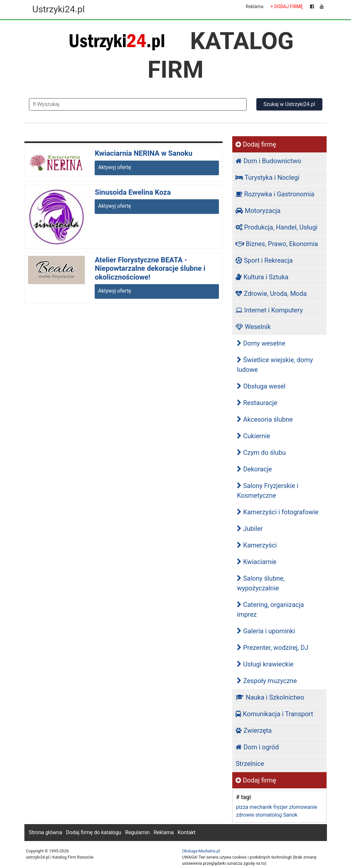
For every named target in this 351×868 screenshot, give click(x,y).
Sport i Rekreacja (264, 260)
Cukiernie (253, 436)
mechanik (261, 807)
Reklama (255, 7)
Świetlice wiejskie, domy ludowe (275, 365)
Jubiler (250, 529)
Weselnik (253, 327)
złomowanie (303, 807)
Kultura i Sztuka (262, 277)
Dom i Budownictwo (268, 161)
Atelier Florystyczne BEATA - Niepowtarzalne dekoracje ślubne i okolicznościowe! (150, 269)
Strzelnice (250, 764)
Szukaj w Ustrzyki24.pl (289, 104)
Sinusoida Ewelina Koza (133, 192)
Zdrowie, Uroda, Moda (271, 294)
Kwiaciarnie (256, 562)
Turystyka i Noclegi (267, 178)
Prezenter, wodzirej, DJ (272, 648)
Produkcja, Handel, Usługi (277, 227)
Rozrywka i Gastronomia (275, 194)
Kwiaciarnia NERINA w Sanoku (143, 153)
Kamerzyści (257, 545)
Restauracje (257, 403)
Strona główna (46, 832)
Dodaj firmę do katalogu (94, 832)
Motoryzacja (258, 211)
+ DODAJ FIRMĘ (287, 7)
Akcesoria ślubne (265, 419)
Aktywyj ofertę (114, 167)
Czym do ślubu (261, 453)
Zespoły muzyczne (267, 681)
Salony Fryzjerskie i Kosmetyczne (268, 491)
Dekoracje (254, 469)
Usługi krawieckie (265, 664)
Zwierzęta (254, 730)
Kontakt (187, 832)
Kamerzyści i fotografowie (278, 512)
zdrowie (245, 815)
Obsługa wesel (261, 386)
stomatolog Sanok (277, 815)
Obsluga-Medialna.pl (201, 851)
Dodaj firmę (256, 144)
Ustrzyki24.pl (59, 9)
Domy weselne (261, 343)
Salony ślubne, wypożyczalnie (261, 583)
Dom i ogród (257, 747)
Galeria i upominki (266, 631)
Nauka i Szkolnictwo (270, 697)
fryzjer (280, 807)
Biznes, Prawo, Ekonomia (277, 244)
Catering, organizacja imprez (270, 610)
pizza (242, 807)
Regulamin (138, 832)
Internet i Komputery (269, 310)
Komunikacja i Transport (274, 714)
